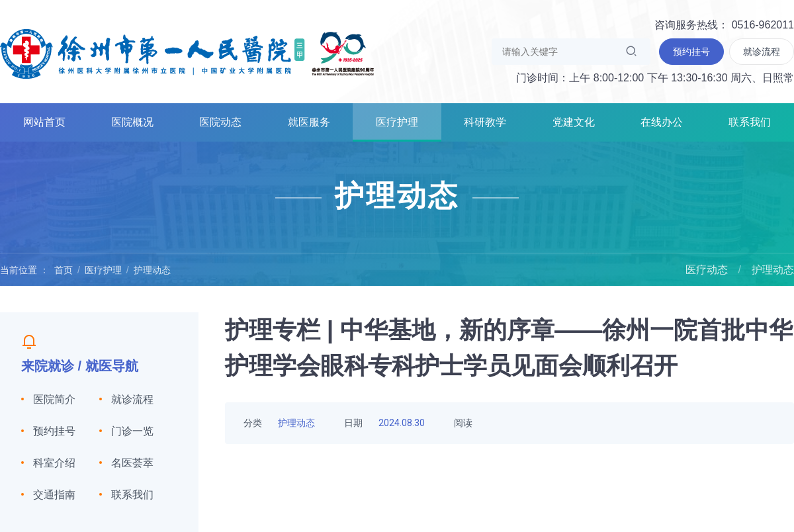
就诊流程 (132, 399)
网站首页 (44, 122)
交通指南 (54, 495)
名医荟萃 (132, 463)
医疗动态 (707, 270)
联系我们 (750, 122)
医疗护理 (397, 122)
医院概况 (132, 122)
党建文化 (574, 122)
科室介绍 (54, 463)
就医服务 (309, 122)
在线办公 (662, 122)
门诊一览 (132, 431)
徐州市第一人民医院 (187, 53)
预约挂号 (54, 431)
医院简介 (54, 399)
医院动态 (220, 122)
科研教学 (485, 122)
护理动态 (152, 270)
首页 (64, 270)
